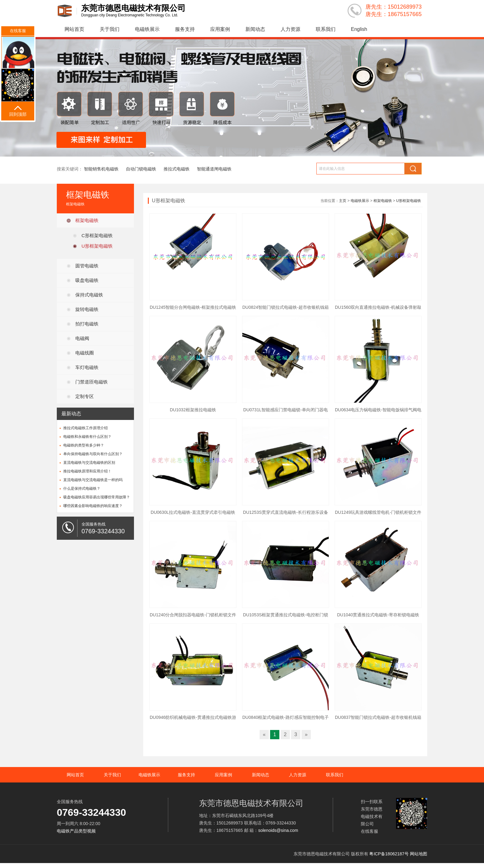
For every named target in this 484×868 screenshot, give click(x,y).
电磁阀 (82, 338)
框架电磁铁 (87, 220)
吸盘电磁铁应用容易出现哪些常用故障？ (97, 497)
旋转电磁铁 (87, 309)
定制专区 (85, 396)
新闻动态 (255, 29)
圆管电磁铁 (87, 266)
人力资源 (290, 29)
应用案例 (220, 29)
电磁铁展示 (147, 29)
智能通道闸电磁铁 (214, 169)
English (359, 29)
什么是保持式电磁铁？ (82, 489)
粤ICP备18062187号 (389, 854)
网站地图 (419, 854)
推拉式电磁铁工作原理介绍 (86, 428)
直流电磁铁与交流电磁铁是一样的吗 (93, 480)
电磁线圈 (85, 353)
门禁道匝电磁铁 (92, 382)
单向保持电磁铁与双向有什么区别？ (93, 454)
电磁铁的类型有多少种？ (84, 445)
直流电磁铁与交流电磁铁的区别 (89, 463)
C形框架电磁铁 (97, 235)
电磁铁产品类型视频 (76, 831)
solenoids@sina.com (278, 830)
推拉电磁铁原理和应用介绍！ (87, 471)
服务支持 (185, 29)
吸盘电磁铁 (87, 280)
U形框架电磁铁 (97, 246)
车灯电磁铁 (87, 367)
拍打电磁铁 (87, 324)
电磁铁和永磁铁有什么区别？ (87, 437)
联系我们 (326, 29)
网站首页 (74, 29)
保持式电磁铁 (89, 295)
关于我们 (110, 29)
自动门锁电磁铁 (141, 169)
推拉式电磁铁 (177, 169)
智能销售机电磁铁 (101, 169)
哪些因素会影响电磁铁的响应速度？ (93, 506)
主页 (343, 201)
